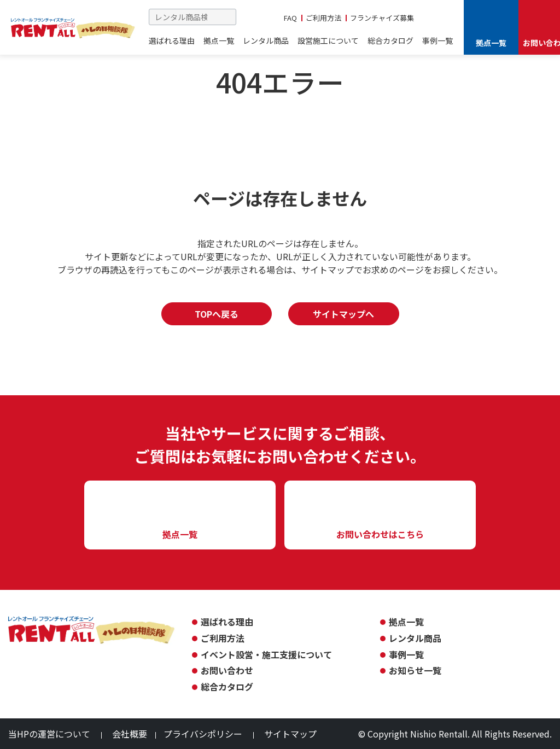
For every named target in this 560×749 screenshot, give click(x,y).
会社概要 (130, 734)
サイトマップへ (343, 314)
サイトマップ (290, 734)
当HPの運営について (49, 734)
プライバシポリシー (203, 734)
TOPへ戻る (217, 314)
